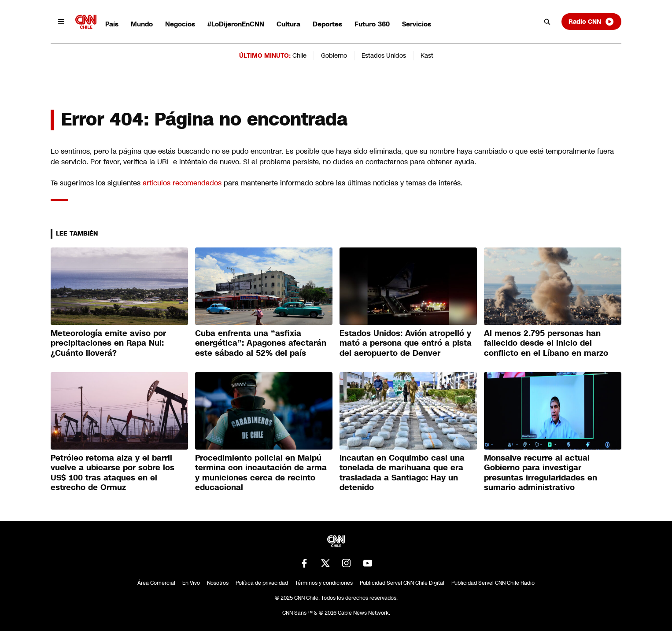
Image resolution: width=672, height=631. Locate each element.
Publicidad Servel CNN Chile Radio (493, 583)
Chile (299, 55)
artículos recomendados (182, 183)
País (112, 24)
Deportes (327, 24)
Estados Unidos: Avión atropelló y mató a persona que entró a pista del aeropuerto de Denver (406, 343)
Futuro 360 (372, 24)
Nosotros (218, 583)
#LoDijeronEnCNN (236, 24)
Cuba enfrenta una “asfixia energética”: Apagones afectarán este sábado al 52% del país (261, 343)
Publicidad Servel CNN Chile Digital (402, 583)
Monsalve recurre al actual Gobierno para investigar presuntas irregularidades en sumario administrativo (541, 473)
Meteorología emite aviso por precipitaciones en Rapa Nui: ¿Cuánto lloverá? (108, 343)
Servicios (417, 24)
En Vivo (191, 583)
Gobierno (334, 55)
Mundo (142, 24)
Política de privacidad (262, 583)
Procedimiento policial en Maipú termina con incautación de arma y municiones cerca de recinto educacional (261, 473)
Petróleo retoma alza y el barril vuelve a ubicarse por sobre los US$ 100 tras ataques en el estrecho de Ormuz (113, 473)
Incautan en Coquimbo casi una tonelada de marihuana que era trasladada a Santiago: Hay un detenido (402, 473)
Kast (427, 55)
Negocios (180, 24)
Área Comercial (156, 583)
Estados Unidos (384, 55)
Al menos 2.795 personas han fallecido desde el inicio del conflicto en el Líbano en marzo (546, 343)
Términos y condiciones (324, 583)
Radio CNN (591, 22)
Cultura (288, 24)
